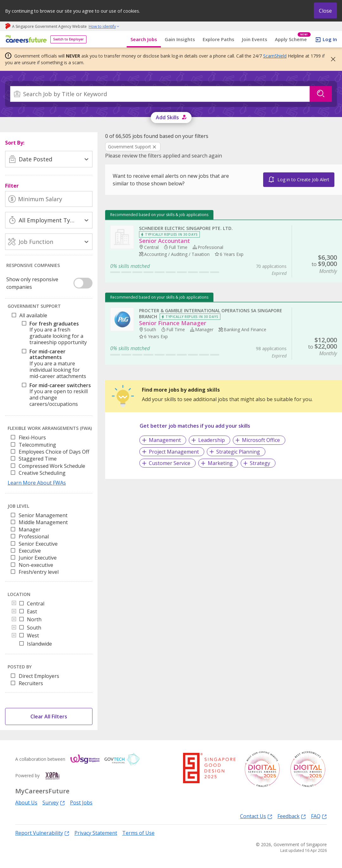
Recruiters (31, 683)
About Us (26, 803)
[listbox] (49, 457)
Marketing (220, 463)
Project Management (174, 452)
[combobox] (160, 94)
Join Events (255, 39)
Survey (54, 802)
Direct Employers (39, 676)
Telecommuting (37, 445)
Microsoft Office (261, 440)
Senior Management (43, 515)
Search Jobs (144, 39)
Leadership (212, 440)
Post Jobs (81, 803)
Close (325, 11)
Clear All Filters (49, 716)
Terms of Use (138, 833)
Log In (330, 39)
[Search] (160, 94)
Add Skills (167, 117)
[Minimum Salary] (49, 199)
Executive (30, 551)
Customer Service (170, 463)
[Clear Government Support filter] (133, 147)
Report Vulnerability (42, 833)
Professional (34, 536)
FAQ (319, 816)
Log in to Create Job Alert (303, 180)
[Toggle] (14, 604)
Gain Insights (180, 39)
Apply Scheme (293, 39)
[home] (25, 39)
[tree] (50, 361)
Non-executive (36, 565)
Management (165, 440)
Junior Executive (38, 558)
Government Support (130, 147)
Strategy (260, 463)
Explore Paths (218, 39)
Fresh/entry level (39, 572)
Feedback (292, 816)
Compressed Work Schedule (52, 466)
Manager (30, 530)
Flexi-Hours (32, 437)
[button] (331, 59)
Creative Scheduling (42, 473)
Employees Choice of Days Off (54, 452)
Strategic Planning (238, 452)
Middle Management (43, 522)
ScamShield (275, 56)
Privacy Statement (96, 833)
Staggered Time (38, 459)
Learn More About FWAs (37, 483)
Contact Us (256, 816)
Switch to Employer (68, 39)
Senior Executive (38, 544)
